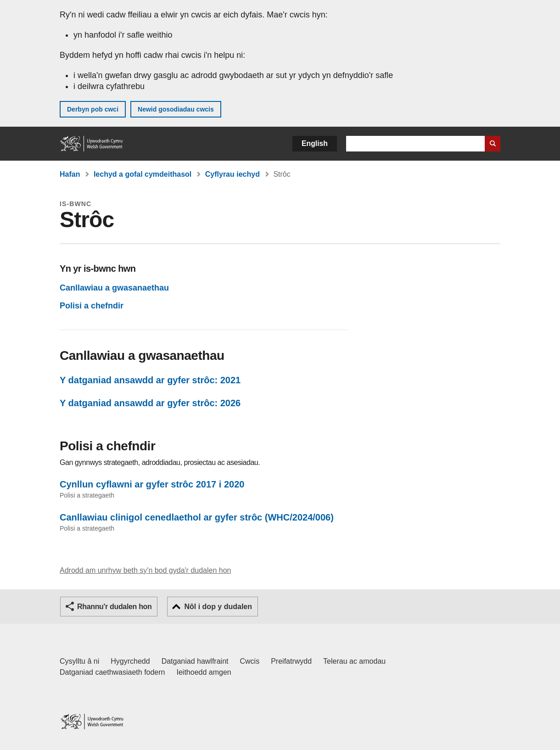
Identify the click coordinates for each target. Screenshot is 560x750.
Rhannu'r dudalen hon (114, 607)
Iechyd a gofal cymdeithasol (143, 174)
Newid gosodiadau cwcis (176, 109)
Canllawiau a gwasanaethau (114, 288)
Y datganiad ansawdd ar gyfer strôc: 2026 (150, 403)
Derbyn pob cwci (93, 109)
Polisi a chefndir (92, 306)
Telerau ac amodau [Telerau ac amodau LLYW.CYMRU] (354, 661)
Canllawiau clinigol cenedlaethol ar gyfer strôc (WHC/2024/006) (197, 517)
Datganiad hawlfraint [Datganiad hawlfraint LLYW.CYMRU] (195, 661)
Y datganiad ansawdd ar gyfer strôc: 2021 (150, 380)
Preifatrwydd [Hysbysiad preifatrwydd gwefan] (291, 661)
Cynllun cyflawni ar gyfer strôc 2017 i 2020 (152, 484)
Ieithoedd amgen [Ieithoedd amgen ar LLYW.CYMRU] (204, 672)
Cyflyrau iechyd (232, 174)
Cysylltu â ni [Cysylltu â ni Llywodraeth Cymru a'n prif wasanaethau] (79, 661)
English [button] (315, 143)
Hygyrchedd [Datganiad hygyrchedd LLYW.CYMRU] (130, 661)
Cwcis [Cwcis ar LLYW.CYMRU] (250, 661)
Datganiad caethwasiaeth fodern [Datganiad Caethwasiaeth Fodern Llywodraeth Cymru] (112, 672)
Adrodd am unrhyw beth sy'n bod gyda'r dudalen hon (145, 570)
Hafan (70, 174)
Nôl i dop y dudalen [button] (218, 607)
